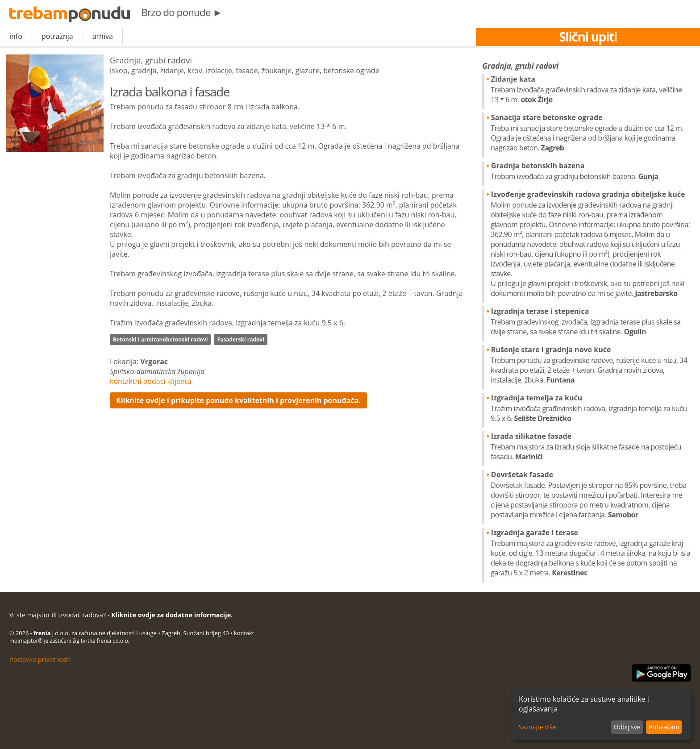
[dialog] (602, 715)
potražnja (57, 36)
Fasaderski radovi (241, 339)
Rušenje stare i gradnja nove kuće (591, 365)
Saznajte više (537, 727)
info (16, 36)
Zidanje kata (591, 89)
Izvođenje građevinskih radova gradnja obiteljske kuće (591, 244)
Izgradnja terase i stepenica (591, 321)
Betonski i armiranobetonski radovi (160, 339)
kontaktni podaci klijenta (150, 381)
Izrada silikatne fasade (591, 446)
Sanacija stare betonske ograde (591, 133)
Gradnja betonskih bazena (591, 171)
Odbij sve (627, 727)
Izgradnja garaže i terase (591, 553)
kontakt (244, 633)
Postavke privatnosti (40, 660)
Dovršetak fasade (591, 495)
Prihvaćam (664, 727)
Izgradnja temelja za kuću (591, 408)
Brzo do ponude (182, 12)
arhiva (103, 36)
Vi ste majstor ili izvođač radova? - (121, 615)
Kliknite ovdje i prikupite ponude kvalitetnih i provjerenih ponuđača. (238, 400)
